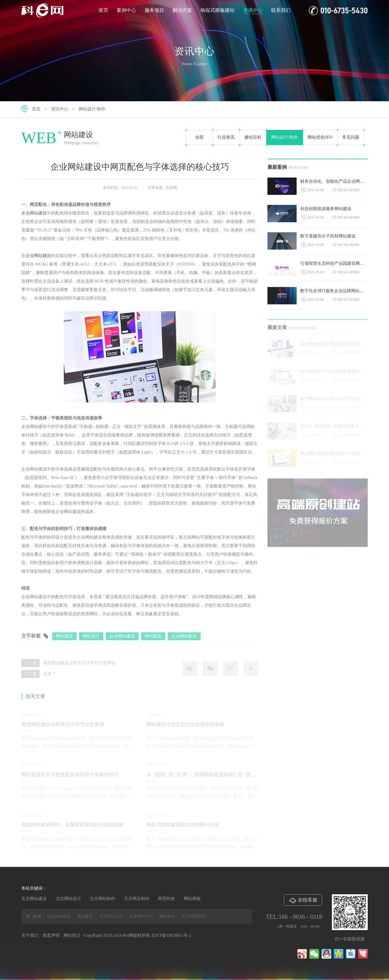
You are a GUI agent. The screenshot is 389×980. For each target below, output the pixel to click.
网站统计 (72, 935)
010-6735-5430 (338, 11)
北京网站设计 (68, 899)
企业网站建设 (34, 215)
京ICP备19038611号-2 (171, 935)
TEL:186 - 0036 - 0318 (294, 917)
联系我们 (281, 10)
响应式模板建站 (218, 10)
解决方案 (182, 10)
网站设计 (91, 639)
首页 (103, 10)
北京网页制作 (137, 899)
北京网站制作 (102, 899)
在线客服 (303, 900)
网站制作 (167, 916)
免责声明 (51, 935)
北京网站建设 (34, 899)
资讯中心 (253, 11)
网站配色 (153, 639)
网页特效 (167, 899)
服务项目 (154, 10)
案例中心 (126, 10)
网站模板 (192, 899)
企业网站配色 (184, 639)
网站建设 (64, 639)
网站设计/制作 (92, 109)
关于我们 (30, 935)
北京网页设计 (111, 916)
